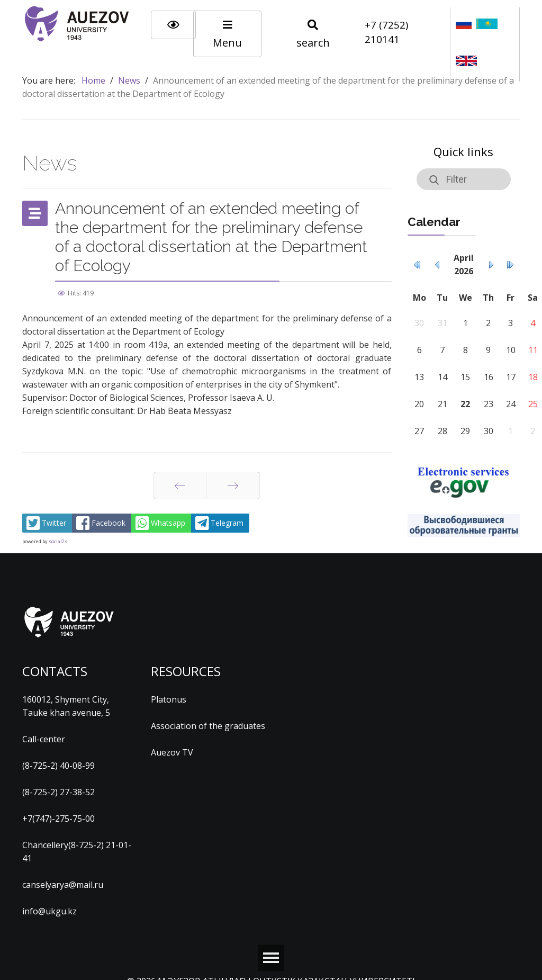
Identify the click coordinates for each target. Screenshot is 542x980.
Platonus (169, 699)
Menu (227, 35)
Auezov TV (172, 752)
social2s (58, 541)
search (313, 35)
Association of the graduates (208, 726)
